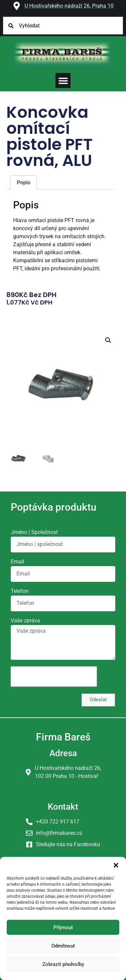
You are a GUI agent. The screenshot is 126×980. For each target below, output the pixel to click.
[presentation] (54, 677)
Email (17, 562)
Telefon (20, 591)
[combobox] (63, 26)
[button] (116, 865)
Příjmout (63, 927)
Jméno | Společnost (34, 532)
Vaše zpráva (25, 621)
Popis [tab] (24, 183)
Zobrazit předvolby (63, 964)
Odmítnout (63, 946)
